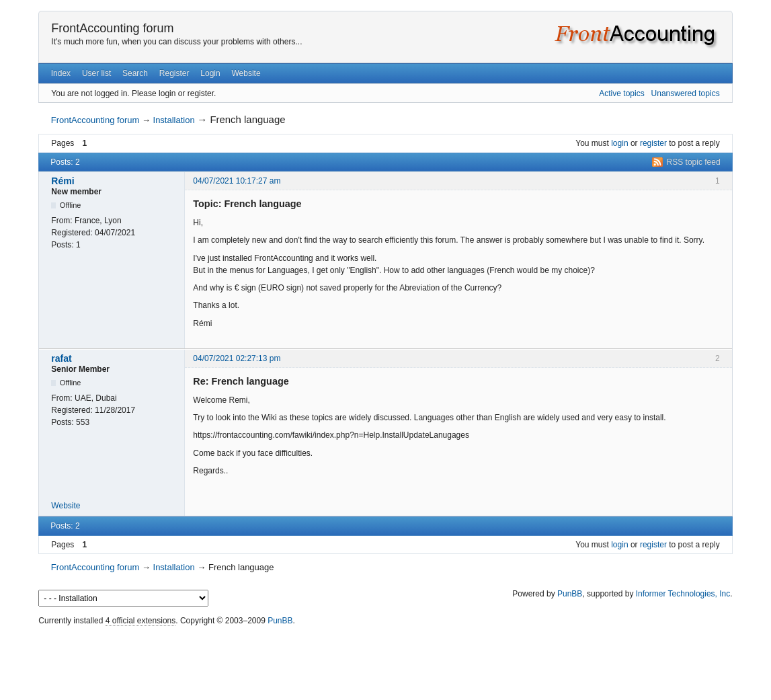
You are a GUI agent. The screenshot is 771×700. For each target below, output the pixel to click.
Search (135, 73)
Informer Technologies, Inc (683, 594)
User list (96, 73)
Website (246, 73)
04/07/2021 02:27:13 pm (237, 358)
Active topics (621, 93)
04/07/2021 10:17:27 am (237, 181)
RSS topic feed (694, 162)
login (619, 143)
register (653, 143)
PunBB (570, 594)
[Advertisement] (386, 660)
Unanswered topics (686, 93)
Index (61, 73)
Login (210, 73)
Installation (174, 120)
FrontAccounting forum (112, 28)
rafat (61, 358)
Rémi (63, 181)
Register (174, 73)
